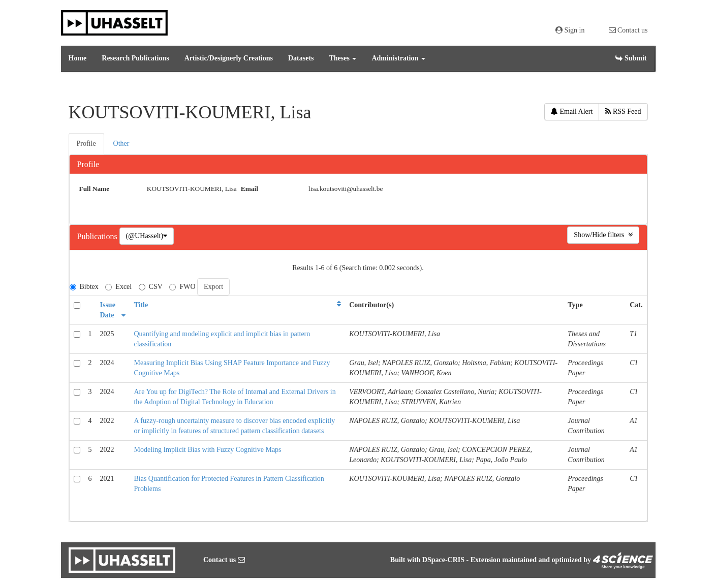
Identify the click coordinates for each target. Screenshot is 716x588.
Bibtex (84, 287)
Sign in (570, 30)
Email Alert (572, 111)
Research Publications (135, 58)
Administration (398, 58)
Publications (98, 236)
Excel (118, 287)
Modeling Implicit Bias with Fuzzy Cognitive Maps (207, 450)
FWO (182, 287)
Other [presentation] (121, 143)
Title (141, 305)
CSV (151, 287)
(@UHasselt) (147, 236)
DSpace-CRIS (443, 560)
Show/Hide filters (603, 235)
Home (78, 58)
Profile (88, 164)
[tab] (87, 144)
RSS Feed (623, 111)
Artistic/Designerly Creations (229, 58)
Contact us (628, 30)
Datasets (301, 58)
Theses (343, 58)
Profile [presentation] (86, 143)
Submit (631, 58)
